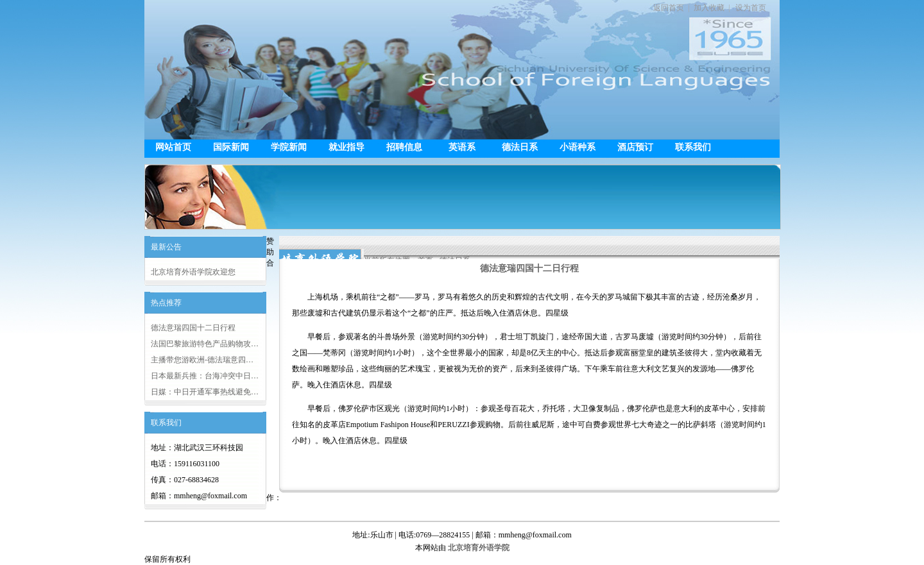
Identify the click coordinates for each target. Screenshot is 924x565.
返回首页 (669, 8)
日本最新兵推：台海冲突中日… (205, 376)
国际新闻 (231, 147)
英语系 (462, 147)
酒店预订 (635, 147)
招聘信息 (404, 147)
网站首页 (173, 147)
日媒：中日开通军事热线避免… (205, 392)
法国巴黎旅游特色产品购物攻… (205, 344)
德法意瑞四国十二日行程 (193, 328)
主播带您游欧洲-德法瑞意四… (202, 360)
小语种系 (577, 147)
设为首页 (751, 8)
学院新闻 (289, 147)
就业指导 (346, 147)
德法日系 (520, 147)
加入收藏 (709, 8)
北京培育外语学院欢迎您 (193, 272)
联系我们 (693, 147)
